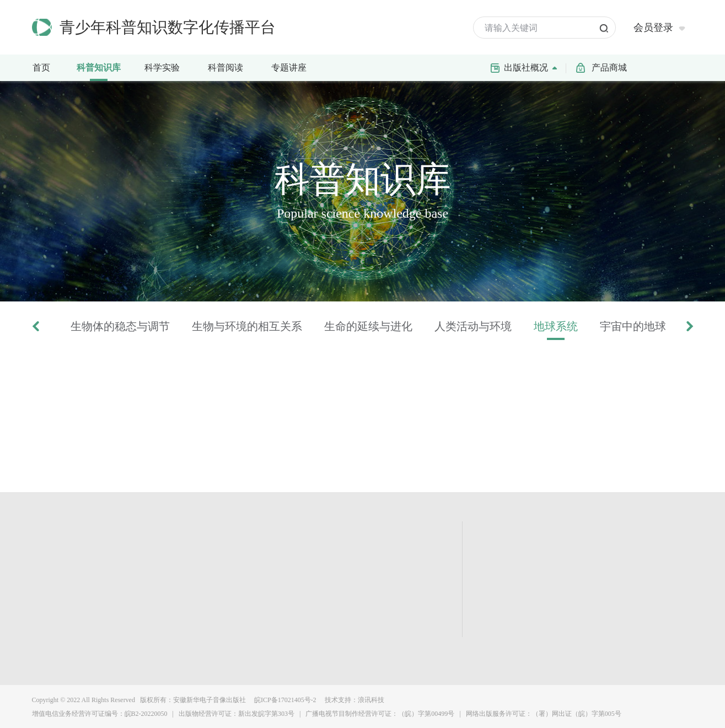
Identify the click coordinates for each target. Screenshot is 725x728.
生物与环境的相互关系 (247, 326)
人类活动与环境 (473, 326)
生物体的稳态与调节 (120, 326)
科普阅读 (225, 68)
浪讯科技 (371, 700)
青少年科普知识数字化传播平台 (168, 27)
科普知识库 (102, 67)
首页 (41, 68)
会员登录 (653, 28)
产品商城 (609, 68)
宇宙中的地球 (633, 326)
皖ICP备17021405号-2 (284, 700)
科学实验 (167, 67)
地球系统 (556, 326)
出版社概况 (533, 67)
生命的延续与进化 (368, 326)
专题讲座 (289, 68)
